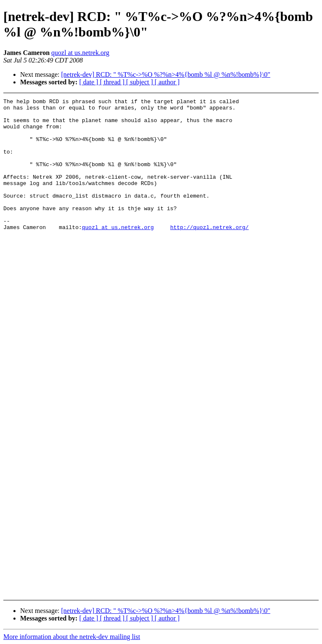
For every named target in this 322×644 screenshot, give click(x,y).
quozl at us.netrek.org (80, 53)
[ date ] (90, 82)
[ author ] (167, 82)
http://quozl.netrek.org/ (209, 253)
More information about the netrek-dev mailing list (72, 637)
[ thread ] (113, 82)
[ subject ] (140, 82)
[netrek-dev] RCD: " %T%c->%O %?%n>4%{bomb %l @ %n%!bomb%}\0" (166, 74)
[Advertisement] (296, 219)
